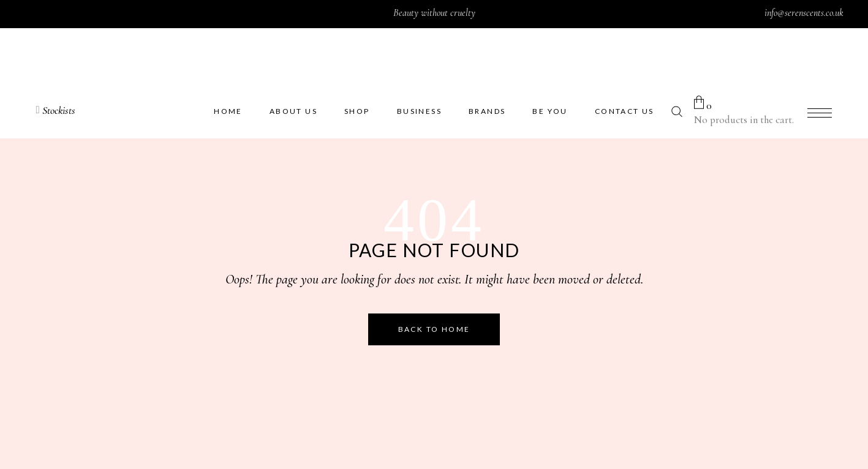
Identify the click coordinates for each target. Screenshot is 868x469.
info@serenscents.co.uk (804, 13)
